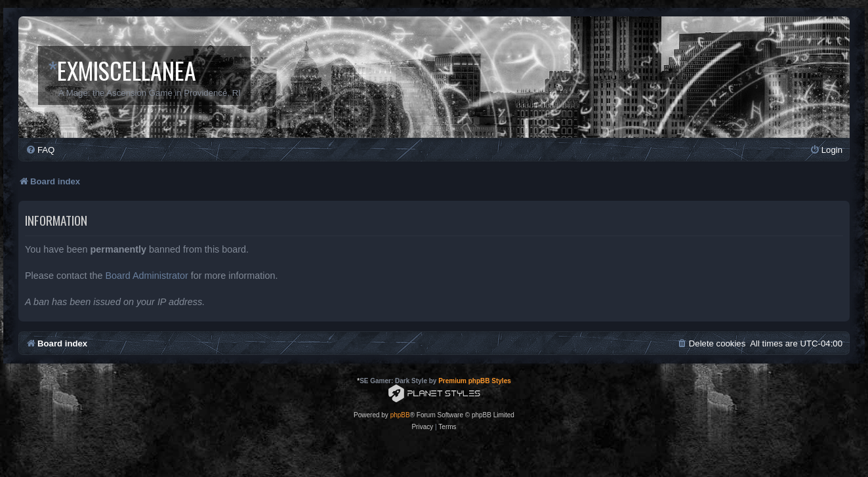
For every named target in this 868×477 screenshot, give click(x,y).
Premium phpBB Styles (475, 381)
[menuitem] (40, 150)
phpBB (400, 415)
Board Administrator (146, 276)
